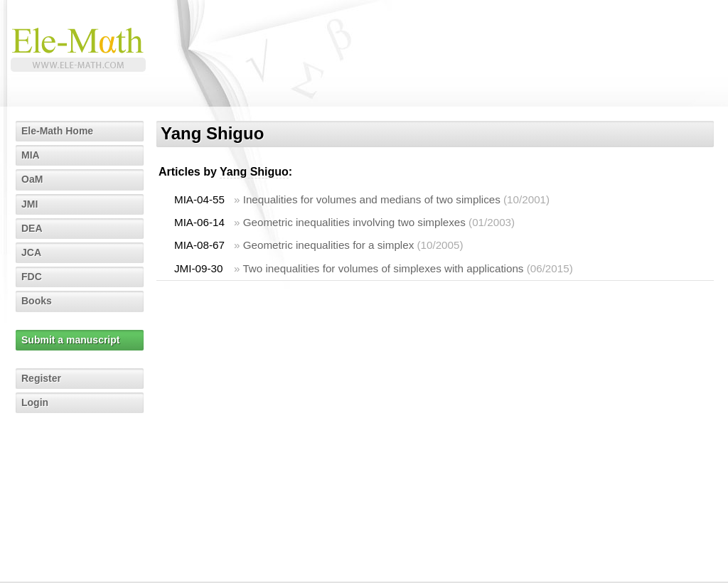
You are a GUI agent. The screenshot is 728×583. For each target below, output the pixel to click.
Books (37, 301)
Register (41, 378)
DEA (32, 228)
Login (35, 402)
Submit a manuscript (70, 340)
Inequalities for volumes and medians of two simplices (372, 199)
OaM (32, 179)
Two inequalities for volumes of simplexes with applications (383, 268)
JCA (31, 252)
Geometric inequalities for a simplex (329, 245)
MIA (31, 155)
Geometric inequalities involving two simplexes (354, 222)
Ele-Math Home (57, 131)
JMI (30, 204)
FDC (32, 277)
